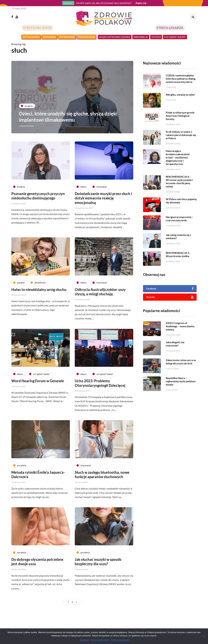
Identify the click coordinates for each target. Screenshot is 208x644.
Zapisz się (141, 3)
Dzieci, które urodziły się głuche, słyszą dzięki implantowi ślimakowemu (69, 117)
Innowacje (141, 37)
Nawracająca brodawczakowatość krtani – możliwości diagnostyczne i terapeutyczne (178, 172)
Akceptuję (84, 640)
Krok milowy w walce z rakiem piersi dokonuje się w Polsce (181, 150)
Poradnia (49, 37)
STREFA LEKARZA (170, 28)
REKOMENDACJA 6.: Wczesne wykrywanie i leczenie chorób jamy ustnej (179, 197)
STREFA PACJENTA (37, 28)
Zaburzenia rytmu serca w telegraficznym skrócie (181, 377)
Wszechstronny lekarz (115, 37)
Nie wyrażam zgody (100, 640)
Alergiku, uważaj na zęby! (181, 94)
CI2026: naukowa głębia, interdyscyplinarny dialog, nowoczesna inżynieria (181, 79)
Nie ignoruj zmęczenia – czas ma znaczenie (179, 234)
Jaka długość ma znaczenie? (175, 359)
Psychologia (87, 37)
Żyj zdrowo (67, 37)
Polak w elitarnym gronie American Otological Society (180, 131)
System (156, 37)
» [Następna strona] (76, 602)
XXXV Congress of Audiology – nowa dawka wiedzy (180, 341)
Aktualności (31, 37)
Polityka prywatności (120, 640)
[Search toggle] (193, 17)
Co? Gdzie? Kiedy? (175, 37)
